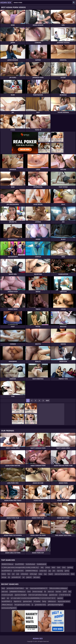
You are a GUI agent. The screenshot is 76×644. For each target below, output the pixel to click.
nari (13, 574)
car (23, 577)
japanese (60, 598)
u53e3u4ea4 (24, 574)
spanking (70, 567)
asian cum (51, 592)
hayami (51, 574)
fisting (44, 601)
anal (18, 574)
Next (48, 401)
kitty (42, 567)
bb (45, 592)
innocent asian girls (7, 595)
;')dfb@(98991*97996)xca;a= (17, 592)
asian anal (5, 592)
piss (54, 571)
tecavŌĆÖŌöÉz (20, 564)
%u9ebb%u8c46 (42, 564)
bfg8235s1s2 (18, 601)
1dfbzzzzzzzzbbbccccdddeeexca (58, 588)
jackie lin (29, 577)
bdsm (53, 567)
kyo (27, 588)
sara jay (4, 577)
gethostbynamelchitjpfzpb (55, 605)
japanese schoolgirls (21, 595)
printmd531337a (19, 571)
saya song (60, 571)
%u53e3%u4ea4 (30, 564)
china (64, 567)
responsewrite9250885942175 (39, 588)
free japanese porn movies (22, 605)
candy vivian (43, 571)
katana (4, 574)
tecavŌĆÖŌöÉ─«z (7, 571)
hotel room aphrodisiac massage (38, 595)
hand (29, 592)
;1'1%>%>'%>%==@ (65, 595)
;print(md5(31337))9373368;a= (15, 588)
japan (3, 598)
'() (32, 605)
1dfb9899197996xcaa (31, 571)
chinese (48, 567)
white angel (33, 574)
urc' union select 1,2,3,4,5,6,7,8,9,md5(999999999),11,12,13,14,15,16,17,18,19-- (33, 598)
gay (50, 571)
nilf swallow (37, 601)
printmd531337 (16, 577)
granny (67, 571)
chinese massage (37, 592)
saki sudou (36, 577)
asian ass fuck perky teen (62, 574)
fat (9, 577)
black (73, 574)
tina (70, 592)
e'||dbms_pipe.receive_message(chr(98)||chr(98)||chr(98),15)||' (20, 567)
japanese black (27, 601)
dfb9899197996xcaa (7, 564)
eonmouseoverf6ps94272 (9, 608)
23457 (65, 592)
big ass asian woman (64, 601)
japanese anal (53, 595)
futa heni (58, 592)
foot (9, 574)
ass (8, 598)
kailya (40, 574)
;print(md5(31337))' (40, 605)
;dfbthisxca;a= (52, 601)
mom (59, 567)
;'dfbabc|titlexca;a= (7, 605)
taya (45, 574)
